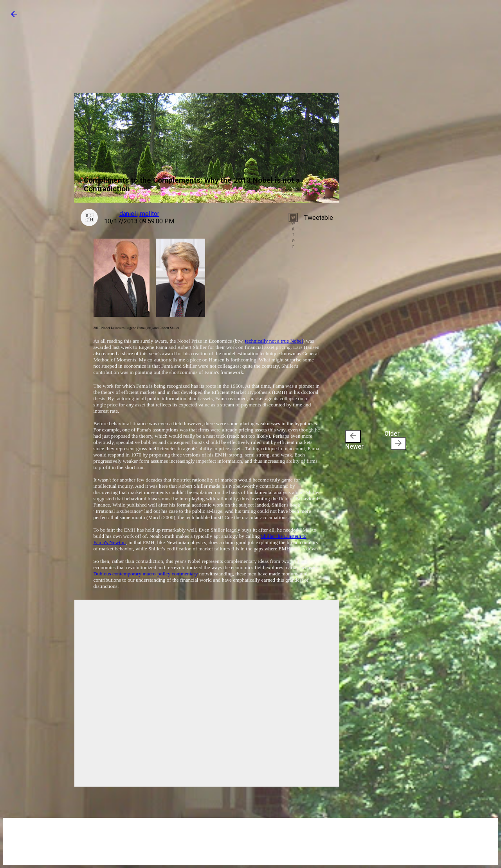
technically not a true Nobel (274, 341)
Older (395, 440)
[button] (14, 17)
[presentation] (353, 436)
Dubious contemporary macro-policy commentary (146, 574)
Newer (354, 440)
